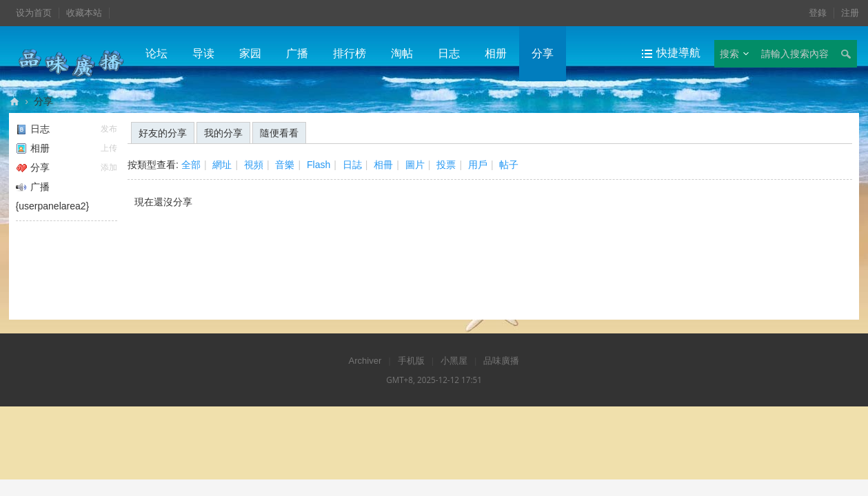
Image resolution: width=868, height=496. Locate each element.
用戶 (478, 165)
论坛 (157, 53)
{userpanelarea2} (53, 206)
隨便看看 (279, 133)
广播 (297, 53)
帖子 (509, 165)
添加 (109, 167)
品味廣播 (14, 102)
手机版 (411, 361)
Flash (319, 165)
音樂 (285, 165)
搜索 (729, 54)
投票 (446, 165)
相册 (496, 53)
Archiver (365, 361)
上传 (109, 148)
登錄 (818, 13)
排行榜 (350, 53)
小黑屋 (454, 361)
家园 (250, 53)
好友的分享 (163, 133)
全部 (191, 165)
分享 (543, 53)
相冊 (383, 165)
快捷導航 (678, 53)
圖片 (415, 165)
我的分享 (223, 133)
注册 (850, 13)
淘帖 (402, 53)
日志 (449, 53)
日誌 (352, 165)
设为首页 (34, 13)
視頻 (254, 165)
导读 (203, 53)
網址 (222, 165)
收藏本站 (84, 13)
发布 (109, 129)
